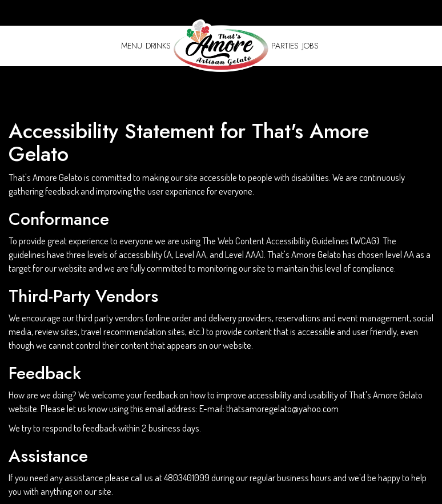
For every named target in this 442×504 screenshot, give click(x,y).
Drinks (158, 46)
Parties (285, 46)
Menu (132, 46)
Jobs (310, 46)
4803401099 (187, 477)
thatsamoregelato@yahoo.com (282, 408)
